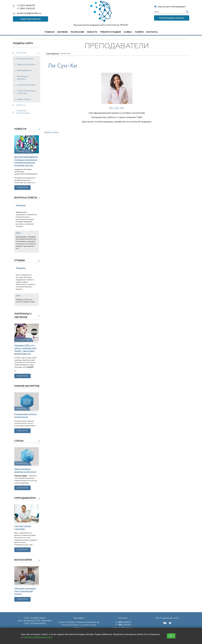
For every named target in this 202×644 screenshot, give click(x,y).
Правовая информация (23, 112)
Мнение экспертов (27, 386)
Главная (49, 32)
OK (171, 636)
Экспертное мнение (26, 85)
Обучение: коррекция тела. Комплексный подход (25, 591)
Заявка (128, 32)
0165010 (26, 9)
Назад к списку (52, 132)
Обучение (62, 32)
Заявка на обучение (26, 65)
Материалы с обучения (23, 78)
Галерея (139, 32)
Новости (92, 32)
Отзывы (20, 261)
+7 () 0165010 (123, 625)
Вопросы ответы (26, 198)
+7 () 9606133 (123, 622)
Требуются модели (110, 32)
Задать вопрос (24, 99)
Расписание (77, 32)
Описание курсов (25, 59)
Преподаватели (24, 71)
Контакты (152, 32)
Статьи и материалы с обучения (26, 92)
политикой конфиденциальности (37, 637)
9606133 (26, 6)
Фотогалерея (23, 560)
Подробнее (22, 187)
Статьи (19, 441)
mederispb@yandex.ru (29, 13)
